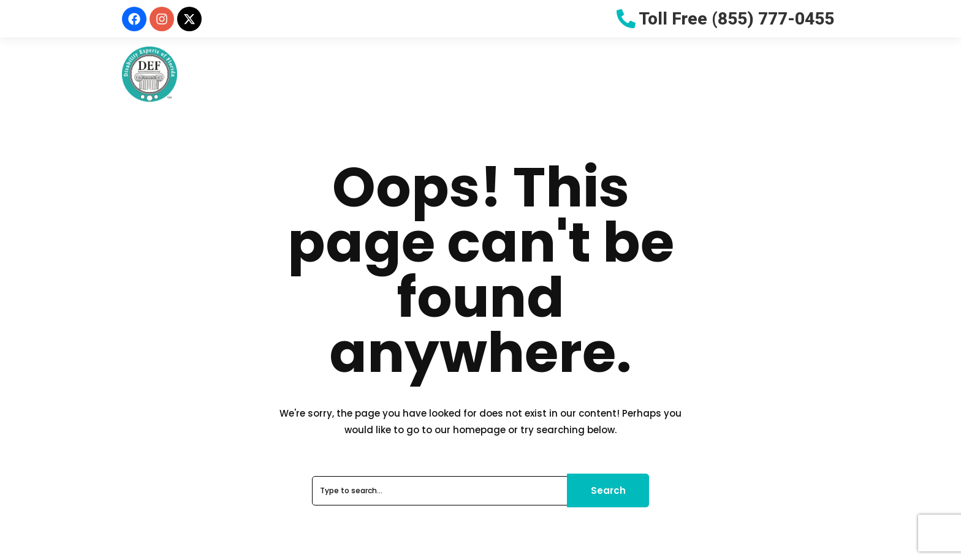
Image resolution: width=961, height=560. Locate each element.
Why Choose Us (388, 74)
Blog (738, 74)
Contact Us (800, 74)
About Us (300, 74)
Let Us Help (674, 74)
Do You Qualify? (492, 74)
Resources (584, 74)
